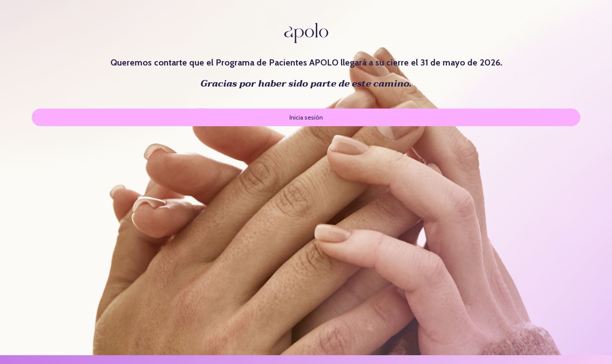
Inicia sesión (306, 117)
